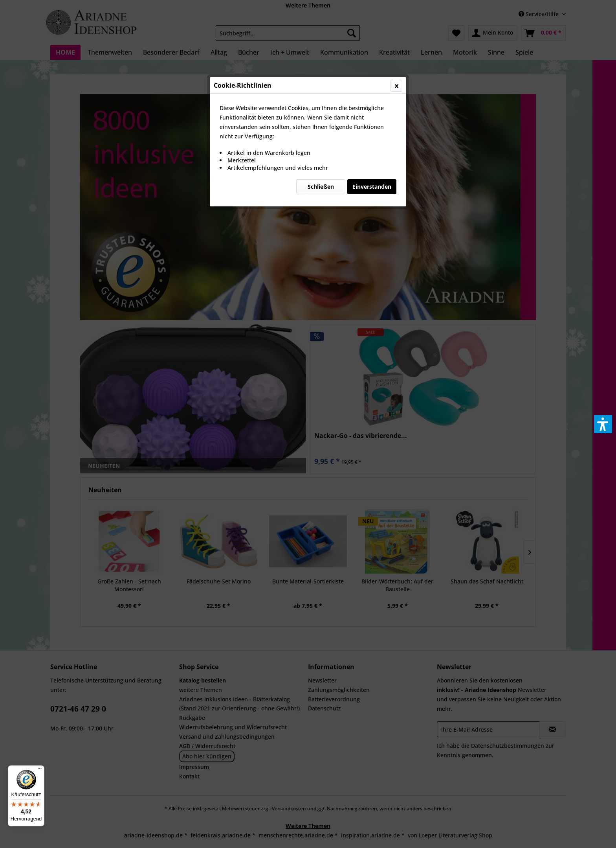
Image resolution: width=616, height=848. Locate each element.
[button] (603, 424)
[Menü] (40, 770)
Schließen (321, 187)
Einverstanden (372, 187)
